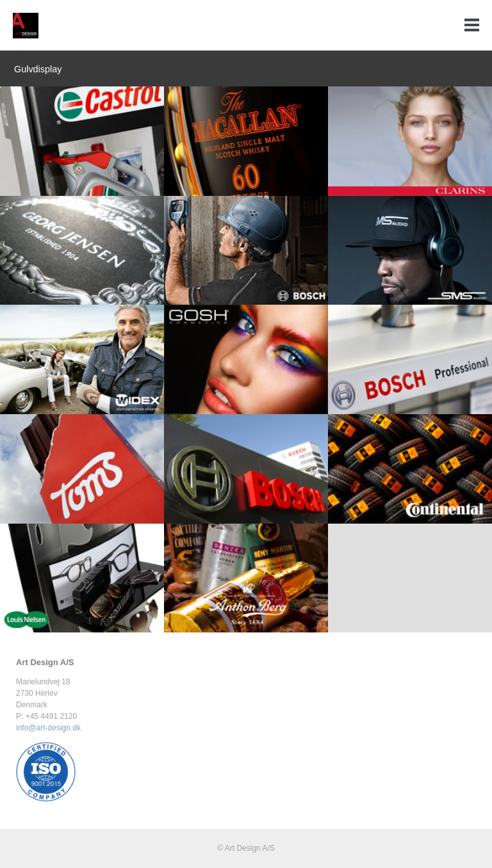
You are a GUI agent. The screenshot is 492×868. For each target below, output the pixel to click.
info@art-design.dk (48, 728)
